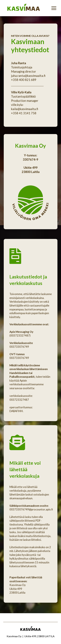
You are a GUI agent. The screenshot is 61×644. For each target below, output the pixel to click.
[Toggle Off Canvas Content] (54, 8)
